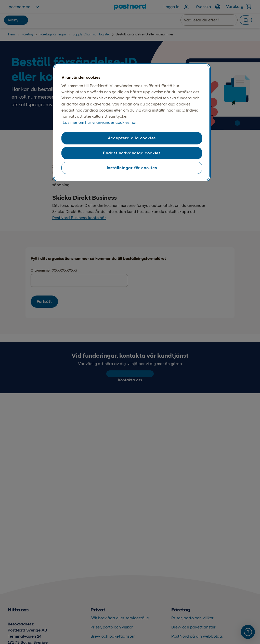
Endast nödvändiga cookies (132, 153)
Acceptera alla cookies (132, 138)
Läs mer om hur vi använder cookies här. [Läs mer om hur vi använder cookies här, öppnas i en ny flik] (100, 122)
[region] (132, 123)
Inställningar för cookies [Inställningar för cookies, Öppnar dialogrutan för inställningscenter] (132, 168)
